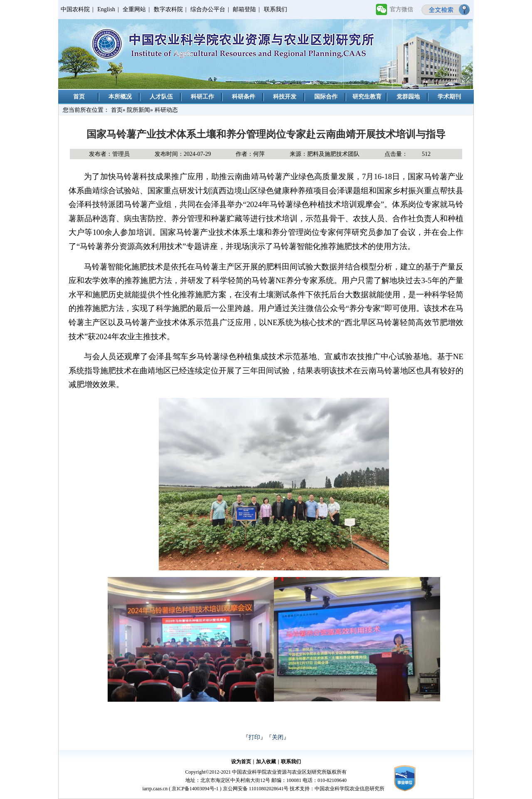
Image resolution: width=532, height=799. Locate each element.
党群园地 (408, 97)
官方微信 (401, 9)
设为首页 (241, 762)
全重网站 (134, 9)
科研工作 (202, 97)
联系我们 (276, 9)
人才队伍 (161, 97)
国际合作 (326, 97)
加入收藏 (266, 762)
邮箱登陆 (244, 9)
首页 (79, 97)
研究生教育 (367, 97)
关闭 (278, 737)
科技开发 (285, 97)
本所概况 (120, 97)
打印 (254, 737)
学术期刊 (449, 97)
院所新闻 (138, 110)
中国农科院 (75, 9)
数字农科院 (168, 9)
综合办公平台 (208, 9)
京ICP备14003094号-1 (195, 789)
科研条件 (244, 97)
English (106, 9)
